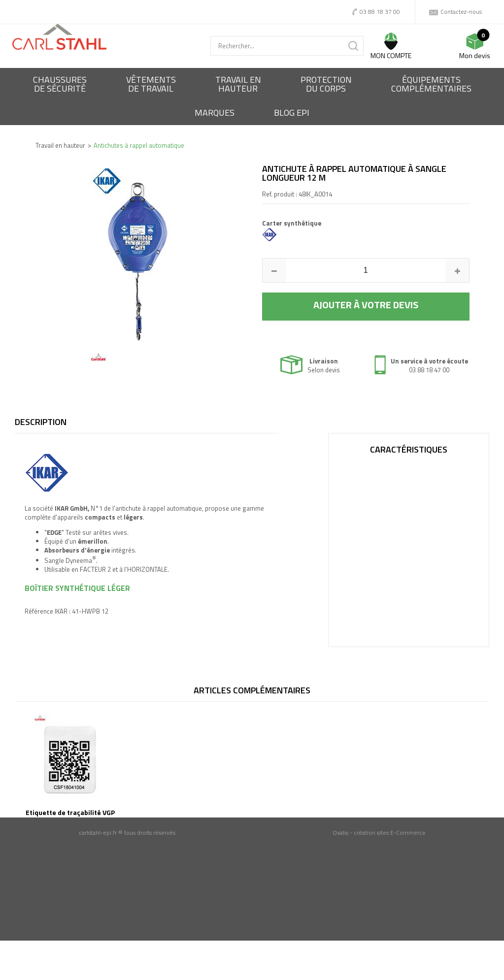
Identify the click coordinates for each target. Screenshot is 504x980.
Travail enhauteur (238, 84)
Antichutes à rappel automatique (139, 145)
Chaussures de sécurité (60, 84)
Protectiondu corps (326, 84)
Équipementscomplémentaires (431, 84)
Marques (215, 113)
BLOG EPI (292, 113)
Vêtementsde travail (151, 84)
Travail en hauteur (60, 145)
